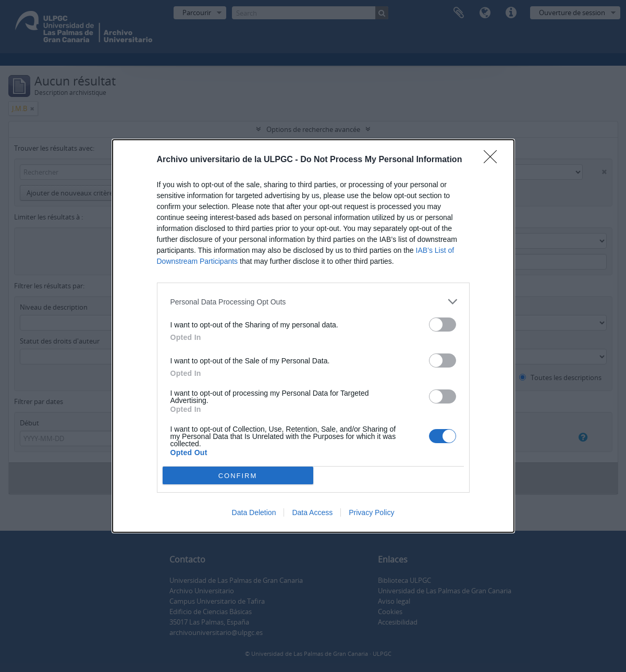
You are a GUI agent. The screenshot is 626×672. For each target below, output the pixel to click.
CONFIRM (238, 475)
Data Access (312, 512)
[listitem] (313, 302)
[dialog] (313, 336)
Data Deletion (254, 512)
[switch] (443, 325)
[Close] (494, 160)
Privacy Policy (371, 512)
